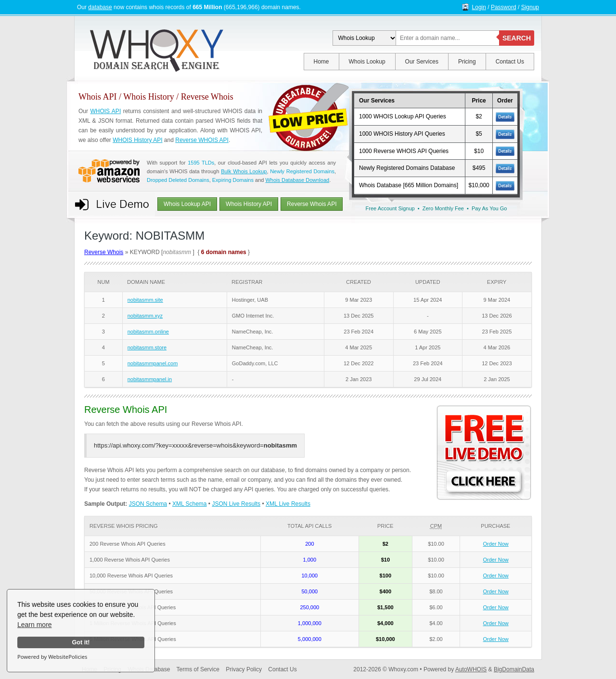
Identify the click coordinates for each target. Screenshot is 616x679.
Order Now (496, 544)
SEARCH (517, 38)
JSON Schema (148, 504)
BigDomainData (514, 669)
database (100, 7)
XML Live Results (288, 504)
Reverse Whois (104, 252)
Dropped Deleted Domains (178, 180)
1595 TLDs (201, 163)
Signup (530, 7)
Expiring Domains (233, 180)
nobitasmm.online (148, 332)
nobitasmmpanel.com (153, 363)
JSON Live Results (236, 504)
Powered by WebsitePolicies (52, 657)
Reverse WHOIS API (202, 140)
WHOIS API (105, 111)
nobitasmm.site (145, 300)
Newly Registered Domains (302, 171)
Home (321, 62)
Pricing (467, 62)
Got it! (81, 642)
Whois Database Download (297, 180)
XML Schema (190, 504)
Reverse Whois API (312, 204)
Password (504, 7)
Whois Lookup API (187, 204)
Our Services (422, 62)
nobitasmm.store (147, 347)
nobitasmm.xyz (145, 316)
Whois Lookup (367, 62)
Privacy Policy (244, 669)
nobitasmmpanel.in (150, 379)
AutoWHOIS (471, 669)
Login (479, 7)
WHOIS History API (137, 140)
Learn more (35, 625)
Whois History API (249, 204)
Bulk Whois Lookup (244, 171)
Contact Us (510, 62)
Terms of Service (198, 669)
